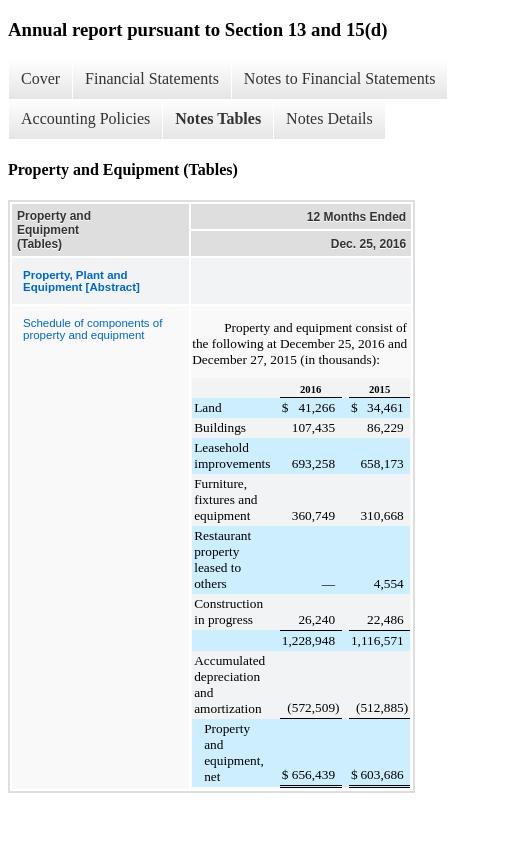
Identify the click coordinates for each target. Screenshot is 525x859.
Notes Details (329, 118)
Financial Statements (152, 78)
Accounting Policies (85, 118)
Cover (40, 78)
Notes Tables (218, 118)
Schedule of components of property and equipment (92, 329)
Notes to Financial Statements (340, 78)
